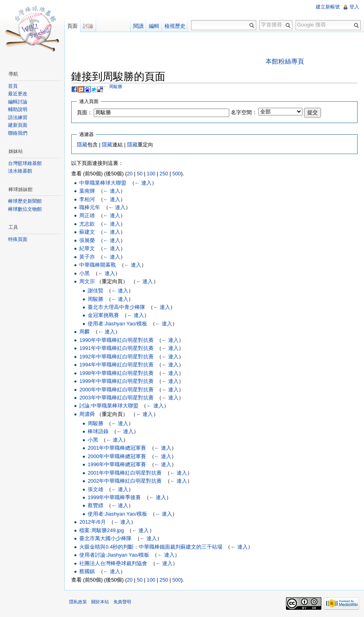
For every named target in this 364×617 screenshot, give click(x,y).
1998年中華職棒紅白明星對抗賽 (116, 373)
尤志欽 (87, 224)
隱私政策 (78, 602)
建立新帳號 (328, 7)
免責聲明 (122, 602)
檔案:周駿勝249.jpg (102, 530)
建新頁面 (18, 125)
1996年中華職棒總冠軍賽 (117, 464)
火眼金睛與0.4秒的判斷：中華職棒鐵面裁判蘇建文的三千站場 (151, 547)
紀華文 (87, 248)
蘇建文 (87, 232)
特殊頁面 (18, 239)
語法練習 (18, 117)
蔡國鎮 (87, 571)
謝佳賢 (96, 291)
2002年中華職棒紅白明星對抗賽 (125, 481)
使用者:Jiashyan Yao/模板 (117, 324)
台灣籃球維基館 (25, 163)
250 (164, 174)
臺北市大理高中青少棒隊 (116, 307)
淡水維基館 (20, 171)
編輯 (154, 26)
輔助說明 (18, 109)
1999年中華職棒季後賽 (114, 497)
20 (130, 174)
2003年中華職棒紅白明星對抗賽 (116, 398)
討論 (88, 26)
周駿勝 (116, 86)
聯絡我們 (18, 133)
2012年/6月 (92, 522)
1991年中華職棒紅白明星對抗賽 (116, 348)
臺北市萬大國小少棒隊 (105, 538)
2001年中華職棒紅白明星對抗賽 (125, 473)
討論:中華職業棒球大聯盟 (109, 406)
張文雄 (96, 489)
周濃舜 (87, 414)
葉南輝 (87, 191)
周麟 (84, 332)
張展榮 (87, 240)
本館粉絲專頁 (285, 61)
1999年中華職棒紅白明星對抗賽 (116, 381)
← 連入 (143, 183)
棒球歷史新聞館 (25, 201)
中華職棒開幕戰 (98, 265)
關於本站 (100, 602)
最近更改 (18, 94)
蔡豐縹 (96, 505)
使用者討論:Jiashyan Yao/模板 (114, 555)
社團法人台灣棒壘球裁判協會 (113, 563)
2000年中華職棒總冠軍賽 (117, 456)
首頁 (13, 86)
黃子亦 (87, 257)
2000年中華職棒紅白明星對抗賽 (116, 390)
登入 (354, 7)
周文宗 (87, 281)
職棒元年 (90, 207)
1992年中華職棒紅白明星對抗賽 (116, 357)
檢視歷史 (175, 26)
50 (140, 174)
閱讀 (138, 26)
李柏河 (87, 199)
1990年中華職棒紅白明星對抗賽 (116, 340)
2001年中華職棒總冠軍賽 (117, 448)
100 (151, 174)
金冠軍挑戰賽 (103, 315)
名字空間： (244, 112)
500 (176, 174)
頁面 (72, 26)
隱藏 (82, 145)
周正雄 (87, 215)
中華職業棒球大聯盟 (103, 183)
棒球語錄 (98, 431)
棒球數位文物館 (25, 209)
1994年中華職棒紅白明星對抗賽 (116, 365)
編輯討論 (18, 102)
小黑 (84, 273)
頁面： (85, 112)
